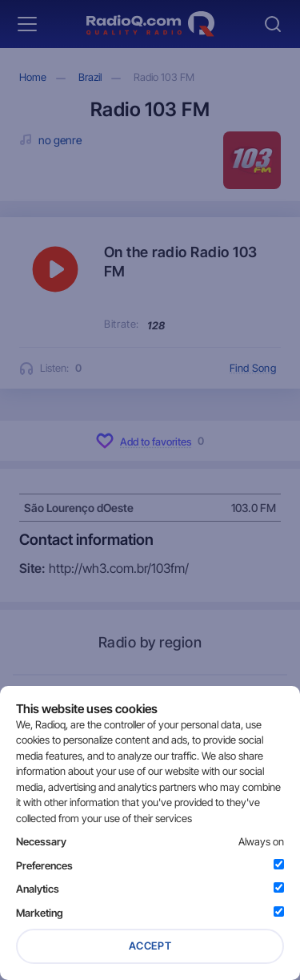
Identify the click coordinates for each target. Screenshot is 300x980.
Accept (150, 946)
